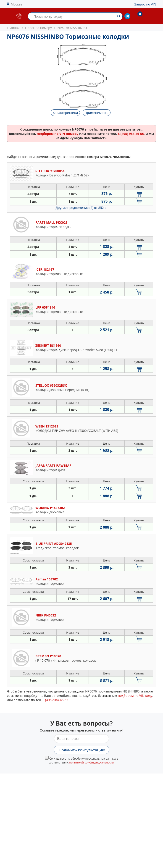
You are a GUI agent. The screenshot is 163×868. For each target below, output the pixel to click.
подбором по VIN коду (135, 696)
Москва (17, 4)
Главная (13, 28)
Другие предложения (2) (82, 208)
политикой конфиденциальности (91, 762)
